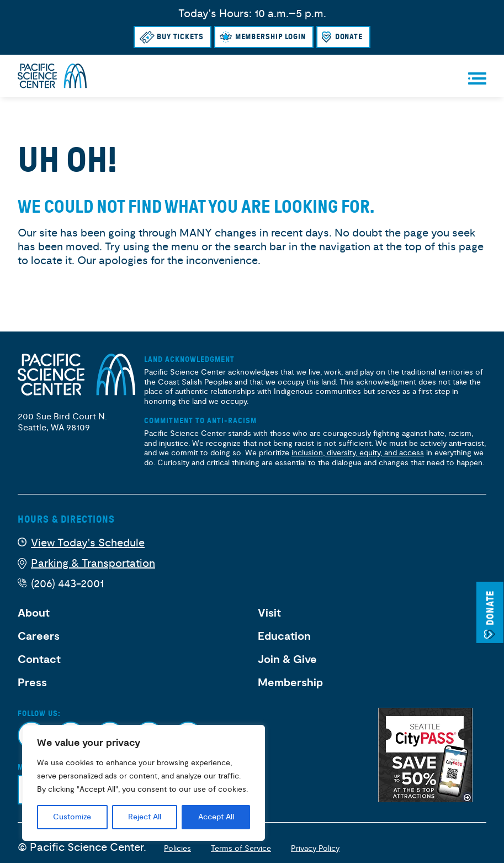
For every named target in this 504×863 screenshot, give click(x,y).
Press (32, 683)
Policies (177, 848)
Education (284, 636)
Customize (72, 817)
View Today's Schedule (88, 543)
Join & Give (287, 660)
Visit (269, 613)
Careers (39, 636)
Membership (290, 683)
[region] (144, 783)
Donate (349, 37)
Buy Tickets (180, 37)
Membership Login (270, 37)
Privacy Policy (315, 848)
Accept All (216, 817)
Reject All (145, 817)
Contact (39, 660)
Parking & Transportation (93, 563)
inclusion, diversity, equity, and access (358, 453)
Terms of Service (241, 848)
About (34, 613)
